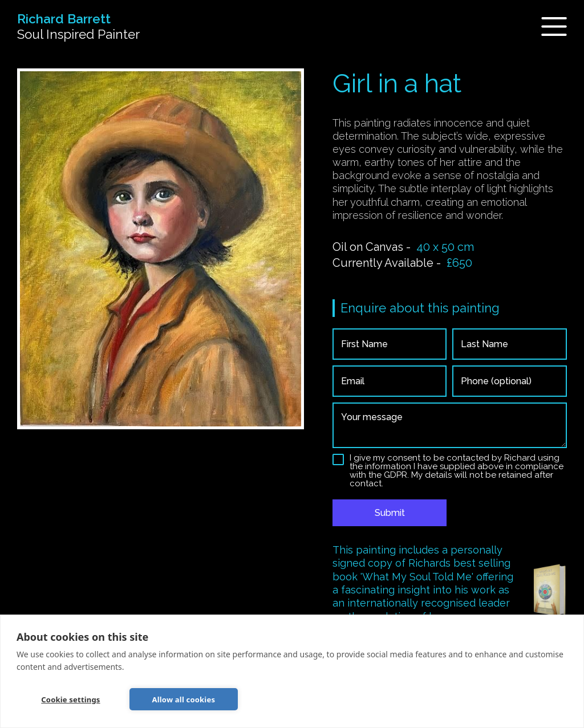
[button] (547, 27)
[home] (78, 27)
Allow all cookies (184, 699)
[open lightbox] (161, 249)
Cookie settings (70, 699)
